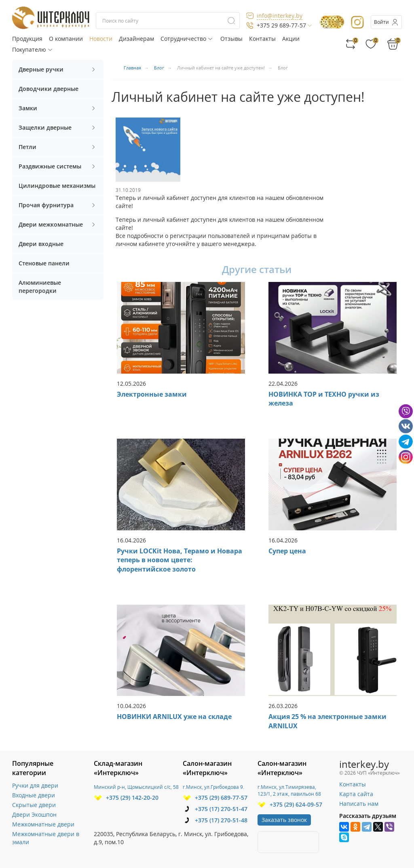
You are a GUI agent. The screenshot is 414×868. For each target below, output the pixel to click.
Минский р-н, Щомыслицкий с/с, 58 (136, 787)
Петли (58, 147)
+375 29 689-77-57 (281, 25)
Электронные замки (152, 394)
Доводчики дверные (49, 89)
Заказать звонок (284, 820)
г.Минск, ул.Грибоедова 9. (213, 787)
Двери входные (41, 244)
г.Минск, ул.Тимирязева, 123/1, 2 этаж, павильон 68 (289, 790)
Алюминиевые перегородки (40, 287)
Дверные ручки (58, 69)
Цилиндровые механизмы (57, 186)
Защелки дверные (58, 127)
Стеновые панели (44, 263)
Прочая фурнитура (58, 205)
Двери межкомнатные (58, 224)
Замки (58, 108)
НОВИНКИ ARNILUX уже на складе (174, 717)
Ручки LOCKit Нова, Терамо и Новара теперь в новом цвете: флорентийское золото (180, 560)
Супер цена (287, 551)
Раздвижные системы (58, 166)
